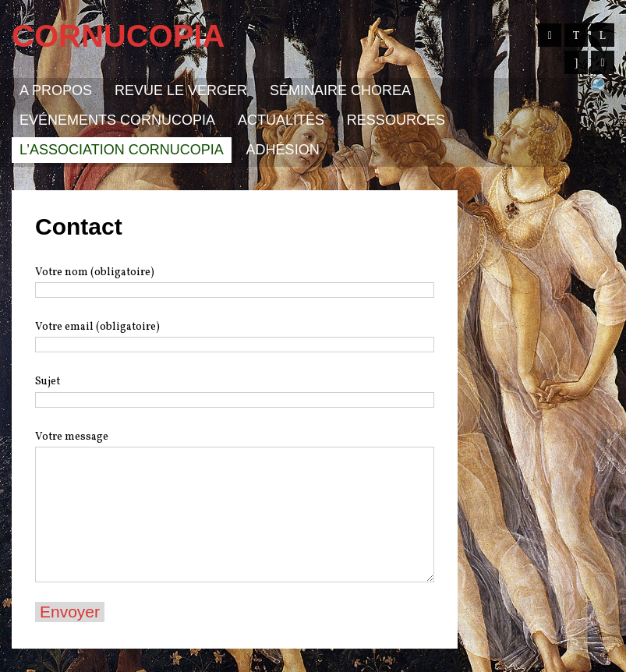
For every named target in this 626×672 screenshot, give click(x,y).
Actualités (281, 120)
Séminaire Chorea (340, 90)
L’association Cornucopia (122, 150)
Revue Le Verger (181, 90)
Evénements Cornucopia (117, 120)
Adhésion (283, 150)
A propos (56, 90)
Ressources (396, 120)
